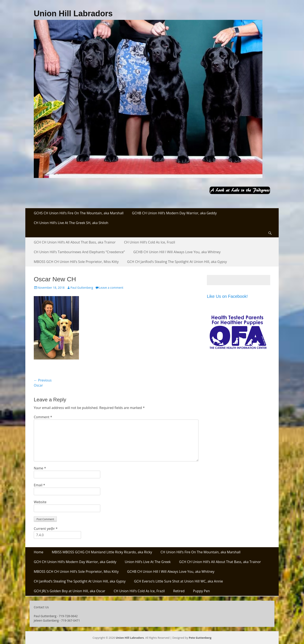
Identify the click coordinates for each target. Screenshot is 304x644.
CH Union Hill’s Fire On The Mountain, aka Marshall (200, 552)
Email (39, 485)
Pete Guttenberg (200, 638)
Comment (43, 417)
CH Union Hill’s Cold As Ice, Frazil (150, 242)
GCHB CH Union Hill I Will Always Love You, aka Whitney (177, 252)
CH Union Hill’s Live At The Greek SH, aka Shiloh (71, 223)
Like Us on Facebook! (227, 296)
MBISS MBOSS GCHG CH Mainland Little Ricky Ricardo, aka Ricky (102, 552)
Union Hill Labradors (73, 14)
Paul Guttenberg (82, 288)
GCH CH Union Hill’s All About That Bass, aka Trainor (75, 242)
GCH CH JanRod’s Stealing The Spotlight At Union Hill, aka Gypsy (177, 262)
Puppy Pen (201, 591)
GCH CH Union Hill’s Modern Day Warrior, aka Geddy (75, 562)
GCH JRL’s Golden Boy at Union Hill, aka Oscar (69, 591)
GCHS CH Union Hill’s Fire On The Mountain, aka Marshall (79, 213)
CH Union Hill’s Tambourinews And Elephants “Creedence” (79, 252)
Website (40, 502)
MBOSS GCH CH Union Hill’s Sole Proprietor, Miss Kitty (76, 262)
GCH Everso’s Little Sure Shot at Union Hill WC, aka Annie (178, 581)
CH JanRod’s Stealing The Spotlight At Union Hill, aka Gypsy (80, 581)
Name (40, 468)
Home (39, 552)
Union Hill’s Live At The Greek (148, 562)
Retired (179, 591)
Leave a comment (111, 288)
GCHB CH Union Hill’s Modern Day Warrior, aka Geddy (174, 213)
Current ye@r (46, 529)
